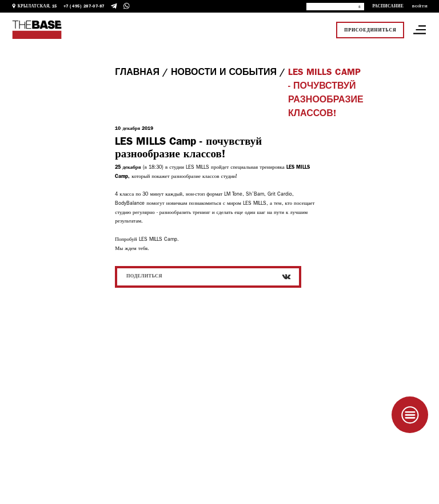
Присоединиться (370, 30)
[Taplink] (410, 415)
